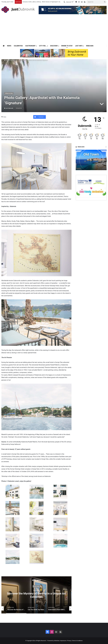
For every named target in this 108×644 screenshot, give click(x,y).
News (9, 46)
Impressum (63, 641)
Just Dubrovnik (9, 108)
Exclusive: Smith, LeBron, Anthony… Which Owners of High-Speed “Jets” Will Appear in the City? (48, 2)
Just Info (79, 46)
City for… (43, 46)
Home (7, 60)
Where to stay (67, 46)
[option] (36, 595)
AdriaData (57, 641)
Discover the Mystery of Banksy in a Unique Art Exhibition (36, 595)
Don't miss (36, 586)
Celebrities (18, 46)
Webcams (90, 46)
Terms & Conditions (77, 641)
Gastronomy (30, 46)
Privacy (69, 641)
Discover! (54, 46)
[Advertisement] (54, 31)
